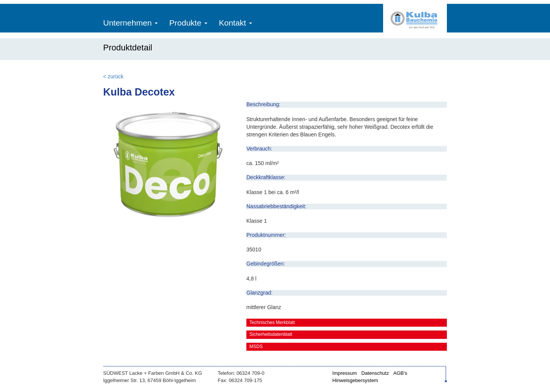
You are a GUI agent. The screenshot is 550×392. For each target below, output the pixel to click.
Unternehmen (130, 23)
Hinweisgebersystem (355, 380)
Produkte (188, 23)
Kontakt (235, 23)
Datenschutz (375, 373)
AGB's (400, 373)
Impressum (345, 373)
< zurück (113, 76)
